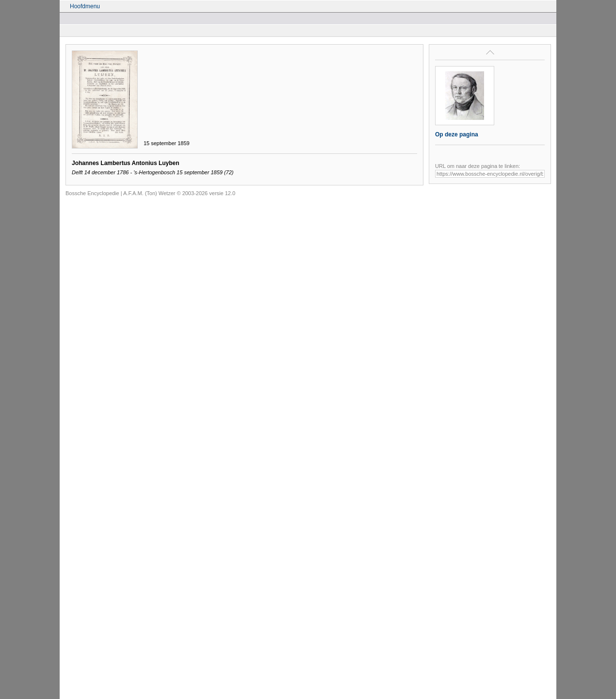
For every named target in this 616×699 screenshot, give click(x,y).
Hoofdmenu (85, 6)
